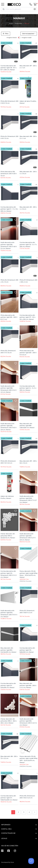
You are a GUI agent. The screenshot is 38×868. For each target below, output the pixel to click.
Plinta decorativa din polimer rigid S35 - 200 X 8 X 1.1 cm (9, 317)
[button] (35, 9)
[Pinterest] (2, 851)
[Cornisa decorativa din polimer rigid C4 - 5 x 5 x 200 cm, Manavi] (29, 372)
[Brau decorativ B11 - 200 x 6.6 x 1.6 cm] (29, 447)
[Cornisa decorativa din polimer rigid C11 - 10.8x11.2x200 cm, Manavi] (10, 782)
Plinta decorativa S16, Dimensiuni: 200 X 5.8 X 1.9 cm (9, 174)
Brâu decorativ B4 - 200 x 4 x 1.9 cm (28, 173)
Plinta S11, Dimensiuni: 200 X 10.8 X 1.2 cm (27, 612)
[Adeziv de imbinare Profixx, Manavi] (10, 482)
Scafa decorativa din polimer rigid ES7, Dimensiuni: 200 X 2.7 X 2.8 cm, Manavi (28, 537)
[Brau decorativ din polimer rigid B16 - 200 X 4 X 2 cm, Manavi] (29, 670)
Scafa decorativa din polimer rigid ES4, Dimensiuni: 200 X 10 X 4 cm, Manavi (9, 614)
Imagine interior (12, 38)
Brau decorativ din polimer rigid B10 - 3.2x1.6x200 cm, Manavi (8, 650)
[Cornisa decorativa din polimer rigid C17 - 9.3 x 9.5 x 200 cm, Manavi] (29, 301)
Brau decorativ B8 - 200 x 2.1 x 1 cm (28, 137)
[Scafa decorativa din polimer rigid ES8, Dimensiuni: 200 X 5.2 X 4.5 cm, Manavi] (10, 372)
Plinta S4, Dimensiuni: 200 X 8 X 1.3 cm (9, 137)
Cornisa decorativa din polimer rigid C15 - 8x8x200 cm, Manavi (27, 650)
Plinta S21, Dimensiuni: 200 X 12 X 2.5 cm (8, 462)
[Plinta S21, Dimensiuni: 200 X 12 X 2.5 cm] (10, 447)
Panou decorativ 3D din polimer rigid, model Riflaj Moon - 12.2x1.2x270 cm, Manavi (28, 574)
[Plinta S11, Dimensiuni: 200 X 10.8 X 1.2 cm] (29, 597)
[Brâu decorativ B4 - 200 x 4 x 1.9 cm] (29, 158)
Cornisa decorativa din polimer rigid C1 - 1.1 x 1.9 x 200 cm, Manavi (9, 209)
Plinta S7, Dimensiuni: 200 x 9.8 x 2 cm (28, 281)
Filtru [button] (6, 34)
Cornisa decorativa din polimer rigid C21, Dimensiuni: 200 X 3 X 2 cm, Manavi (9, 574)
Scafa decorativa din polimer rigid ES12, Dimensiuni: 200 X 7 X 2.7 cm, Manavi (28, 499)
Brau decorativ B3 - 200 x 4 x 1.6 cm (28, 208)
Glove (12, 862)
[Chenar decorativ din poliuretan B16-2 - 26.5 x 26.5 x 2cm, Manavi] (10, 705)
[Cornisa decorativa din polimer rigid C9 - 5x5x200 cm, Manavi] (10, 670)
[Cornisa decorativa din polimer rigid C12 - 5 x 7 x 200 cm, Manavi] (29, 229)
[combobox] (19, 9)
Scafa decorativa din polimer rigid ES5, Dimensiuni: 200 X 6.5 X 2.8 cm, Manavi (8, 427)
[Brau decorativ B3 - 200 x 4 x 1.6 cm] (29, 193)
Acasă (11, 23)
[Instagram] (15, 851)
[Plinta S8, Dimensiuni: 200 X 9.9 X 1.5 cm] (10, 87)
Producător (19, 23)
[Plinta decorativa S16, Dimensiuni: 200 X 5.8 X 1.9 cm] (10, 158)
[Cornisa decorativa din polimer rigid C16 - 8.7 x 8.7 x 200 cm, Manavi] (10, 52)
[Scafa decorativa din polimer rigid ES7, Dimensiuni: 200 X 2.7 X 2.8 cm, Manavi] (29, 520)
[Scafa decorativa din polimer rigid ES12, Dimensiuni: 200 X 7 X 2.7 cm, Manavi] (29, 482)
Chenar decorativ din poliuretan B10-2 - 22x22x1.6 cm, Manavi (8, 536)
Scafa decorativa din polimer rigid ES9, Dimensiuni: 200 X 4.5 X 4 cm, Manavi (28, 722)
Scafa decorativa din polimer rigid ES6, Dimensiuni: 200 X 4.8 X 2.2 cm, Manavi (9, 245)
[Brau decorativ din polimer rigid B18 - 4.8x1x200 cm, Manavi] (29, 410)
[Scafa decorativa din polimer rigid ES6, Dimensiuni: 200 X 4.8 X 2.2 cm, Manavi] (10, 229)
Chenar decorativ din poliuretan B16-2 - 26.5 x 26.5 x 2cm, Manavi (9, 721)
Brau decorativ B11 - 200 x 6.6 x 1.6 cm (28, 462)
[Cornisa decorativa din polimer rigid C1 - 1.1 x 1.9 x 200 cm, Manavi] (10, 193)
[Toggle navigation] (3, 4)
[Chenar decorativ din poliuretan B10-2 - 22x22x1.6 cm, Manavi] (10, 520)
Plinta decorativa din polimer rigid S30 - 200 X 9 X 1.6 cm (28, 353)
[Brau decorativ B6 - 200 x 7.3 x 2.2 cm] (10, 742)
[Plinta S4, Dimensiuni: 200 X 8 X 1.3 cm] (10, 122)
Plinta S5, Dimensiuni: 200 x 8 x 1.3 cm (9, 281)
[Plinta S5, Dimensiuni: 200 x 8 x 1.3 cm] (10, 266)
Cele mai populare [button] (28, 34)
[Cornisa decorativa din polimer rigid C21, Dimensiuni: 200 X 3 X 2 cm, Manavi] (10, 557)
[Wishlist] (16, 43)
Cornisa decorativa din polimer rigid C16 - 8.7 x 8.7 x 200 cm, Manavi (9, 68)
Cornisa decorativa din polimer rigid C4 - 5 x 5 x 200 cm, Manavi (28, 388)
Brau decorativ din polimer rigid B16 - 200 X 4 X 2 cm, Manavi (28, 685)
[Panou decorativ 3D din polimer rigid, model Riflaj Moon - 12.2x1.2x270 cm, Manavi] (29, 557)
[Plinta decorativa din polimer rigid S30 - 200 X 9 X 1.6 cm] (29, 337)
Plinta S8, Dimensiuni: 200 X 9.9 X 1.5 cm (9, 102)
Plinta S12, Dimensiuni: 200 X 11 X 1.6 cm (8, 352)
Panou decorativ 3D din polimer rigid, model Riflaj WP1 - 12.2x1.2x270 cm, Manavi (28, 759)
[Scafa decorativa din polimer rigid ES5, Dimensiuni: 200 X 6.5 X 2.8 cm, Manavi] (10, 410)
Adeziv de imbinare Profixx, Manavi (7, 497)
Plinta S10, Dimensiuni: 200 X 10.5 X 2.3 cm (27, 797)
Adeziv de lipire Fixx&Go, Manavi (28, 102)
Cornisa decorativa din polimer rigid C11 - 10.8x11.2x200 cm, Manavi (9, 798)
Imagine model (27, 38)
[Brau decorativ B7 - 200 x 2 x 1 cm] (29, 52)
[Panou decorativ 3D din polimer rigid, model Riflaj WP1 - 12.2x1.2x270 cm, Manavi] (29, 742)
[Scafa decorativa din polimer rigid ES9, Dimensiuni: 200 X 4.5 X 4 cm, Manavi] (29, 705)
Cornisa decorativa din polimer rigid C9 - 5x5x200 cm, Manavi (8, 685)
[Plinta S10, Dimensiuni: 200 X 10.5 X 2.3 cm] (29, 782)
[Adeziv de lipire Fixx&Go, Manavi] (29, 87)
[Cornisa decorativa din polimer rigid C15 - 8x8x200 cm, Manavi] (29, 634)
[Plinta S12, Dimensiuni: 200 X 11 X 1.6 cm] (10, 337)
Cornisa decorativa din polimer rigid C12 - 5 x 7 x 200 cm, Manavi (28, 244)
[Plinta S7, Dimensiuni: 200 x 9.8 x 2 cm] (29, 266)
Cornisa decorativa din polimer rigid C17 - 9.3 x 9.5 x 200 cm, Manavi (28, 317)
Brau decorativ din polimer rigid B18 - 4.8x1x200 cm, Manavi (27, 426)
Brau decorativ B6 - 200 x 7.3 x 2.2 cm (9, 757)
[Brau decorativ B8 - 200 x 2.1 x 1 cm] (29, 122)
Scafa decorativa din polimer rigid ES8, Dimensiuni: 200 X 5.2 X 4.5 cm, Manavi (8, 389)
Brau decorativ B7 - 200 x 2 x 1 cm (28, 67)
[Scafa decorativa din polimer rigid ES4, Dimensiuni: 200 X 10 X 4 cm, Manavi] (10, 597)
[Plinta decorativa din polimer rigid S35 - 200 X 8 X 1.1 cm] (10, 301)
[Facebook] (9, 851)
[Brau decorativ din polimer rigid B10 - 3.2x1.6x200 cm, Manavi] (10, 634)
